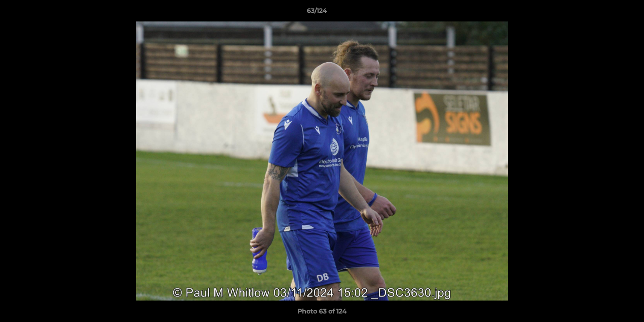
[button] (606, 13)
